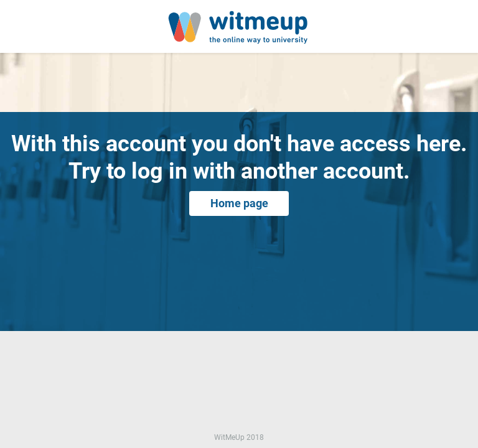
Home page (239, 203)
